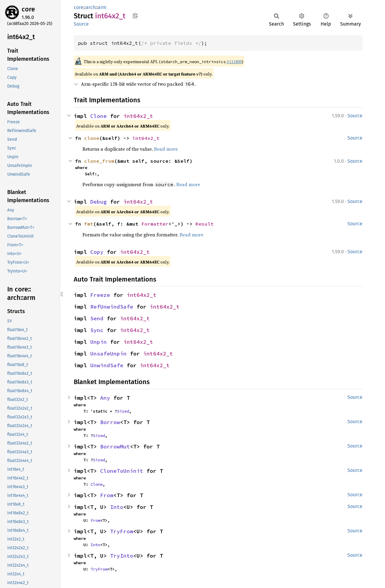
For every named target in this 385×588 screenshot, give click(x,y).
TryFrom (122, 531)
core (28, 9)
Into (117, 507)
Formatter (155, 224)
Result (205, 224)
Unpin (99, 342)
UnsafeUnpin (108, 354)
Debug (99, 202)
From (107, 495)
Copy (97, 252)
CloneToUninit (122, 471)
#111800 (234, 62)
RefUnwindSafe (112, 307)
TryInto (122, 556)
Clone (99, 116)
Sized (123, 411)
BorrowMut (115, 446)
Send (97, 318)
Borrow (110, 422)
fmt (89, 224)
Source (81, 24)
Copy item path (135, 16)
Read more (166, 149)
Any (105, 398)
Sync (97, 330)
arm (102, 7)
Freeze (100, 295)
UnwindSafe (107, 365)
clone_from (99, 161)
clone (92, 138)
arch (91, 7)
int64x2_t (138, 116)
